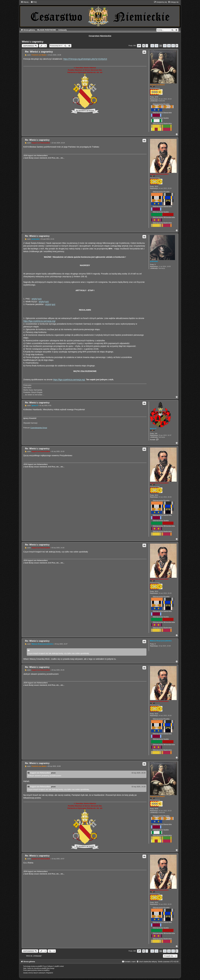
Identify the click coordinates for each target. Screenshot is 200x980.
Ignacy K (153, 428)
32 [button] (152, 46)
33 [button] (156, 46)
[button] (139, 46)
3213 (156, 187)
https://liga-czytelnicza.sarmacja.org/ (39, 321)
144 (156, 433)
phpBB (39, 966)
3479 (156, 97)
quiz (40, 299)
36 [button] (169, 46)
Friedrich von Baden (157, 85)
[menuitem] (34, 2)
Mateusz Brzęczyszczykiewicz (161, 641)
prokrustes (154, 261)
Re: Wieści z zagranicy (39, 52)
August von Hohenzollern (159, 174)
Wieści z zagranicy (33, 42)
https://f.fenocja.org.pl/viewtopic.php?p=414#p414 (85, 59)
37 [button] (173, 46)
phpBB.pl (47, 970)
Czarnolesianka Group (39, 428)
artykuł (35, 299)
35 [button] (165, 46)
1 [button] (147, 46)
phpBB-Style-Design (48, 968)
